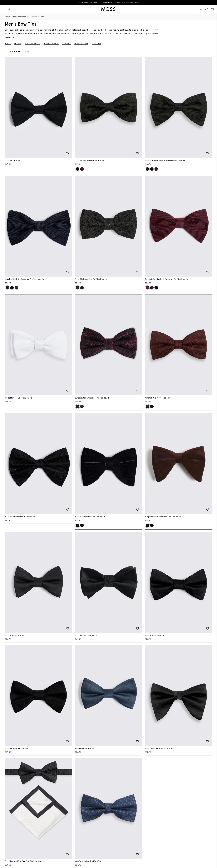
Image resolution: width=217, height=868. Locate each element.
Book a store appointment (127, 2)
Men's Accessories (20, 17)
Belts (8, 44)
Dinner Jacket (51, 44)
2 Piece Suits (32, 44)
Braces (18, 44)
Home (7, 17)
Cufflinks (97, 44)
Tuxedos (66, 44)
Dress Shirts (81, 44)
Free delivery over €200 (87, 2)
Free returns (106, 2)
